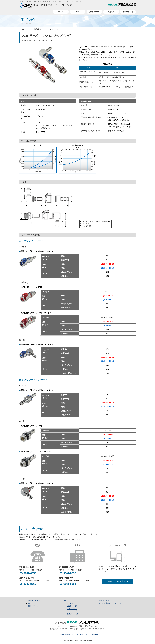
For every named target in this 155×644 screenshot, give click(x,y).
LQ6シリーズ (72, 611)
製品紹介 (111, 12)
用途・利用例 (94, 12)
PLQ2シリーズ (72, 603)
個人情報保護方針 (63, 635)
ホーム (61, 12)
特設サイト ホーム (35, 601)
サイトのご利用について (81, 635)
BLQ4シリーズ (72, 614)
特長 (78, 12)
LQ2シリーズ (72, 606)
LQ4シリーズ (72, 609)
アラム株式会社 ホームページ (110, 603)
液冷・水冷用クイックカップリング (46, 5)
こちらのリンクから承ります (117, 581)
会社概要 (95, 635)
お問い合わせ (128, 12)
